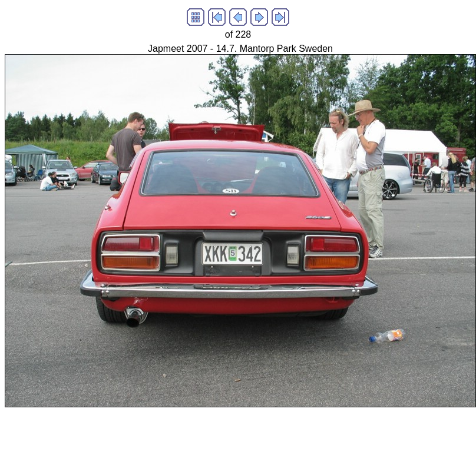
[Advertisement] (219, 434)
